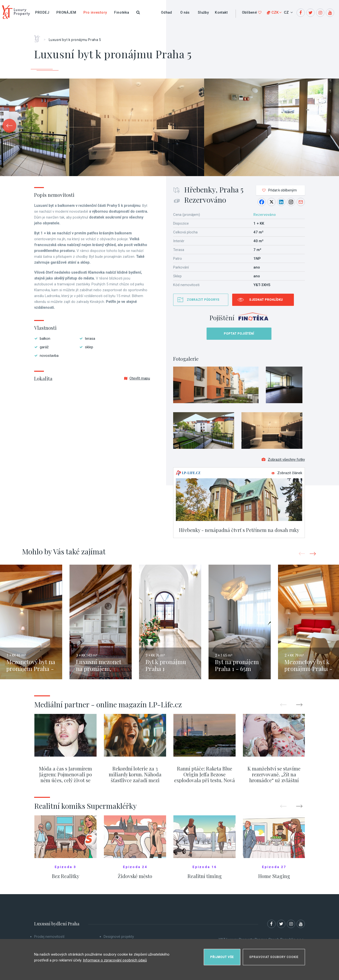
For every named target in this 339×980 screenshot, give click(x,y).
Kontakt (221, 12)
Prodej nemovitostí (49, 937)
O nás (185, 12)
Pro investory (95, 12)
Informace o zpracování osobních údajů (115, 960)
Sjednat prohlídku (266, 300)
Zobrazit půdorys (203, 300)
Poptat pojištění (239, 334)
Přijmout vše (222, 957)
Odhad (167, 12)
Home (39, 37)
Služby (203, 12)
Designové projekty (119, 937)
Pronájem (66, 12)
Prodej (42, 12)
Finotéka (122, 12)
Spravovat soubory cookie (274, 957)
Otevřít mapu (137, 378)
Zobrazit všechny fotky (283, 460)
